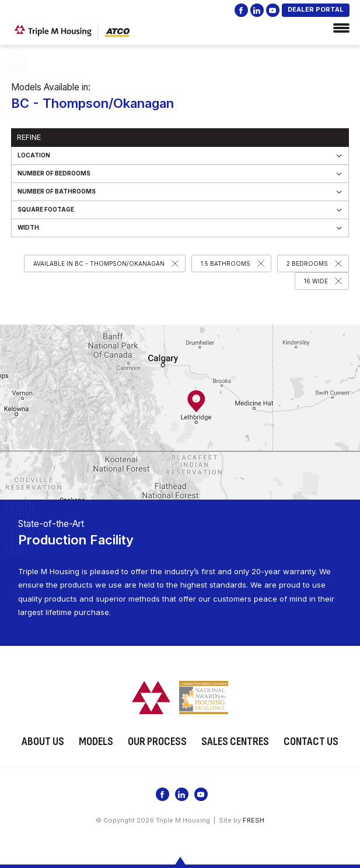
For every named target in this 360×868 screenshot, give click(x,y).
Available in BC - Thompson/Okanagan (99, 263)
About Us (43, 741)
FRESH (254, 819)
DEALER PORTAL (316, 9)
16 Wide (316, 281)
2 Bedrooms (307, 263)
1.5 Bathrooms (226, 263)
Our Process (157, 741)
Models (96, 741)
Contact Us (311, 741)
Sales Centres (235, 741)
